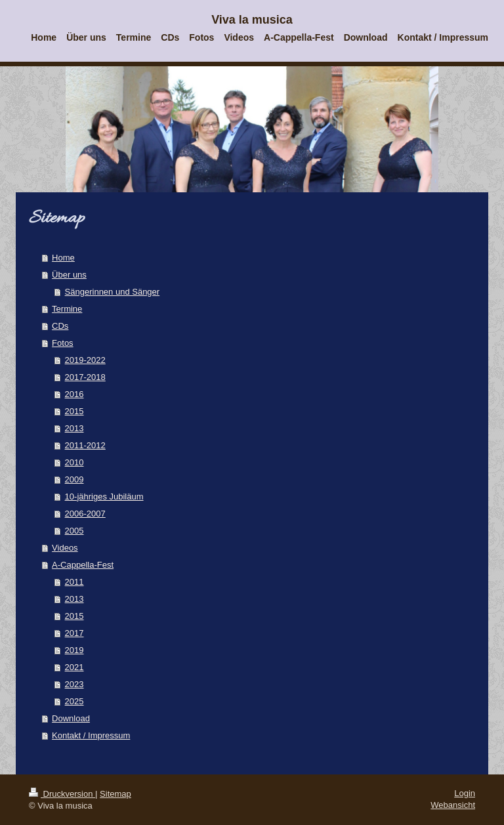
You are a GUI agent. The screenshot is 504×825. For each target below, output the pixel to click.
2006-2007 (85, 514)
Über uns (69, 275)
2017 (74, 633)
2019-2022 (85, 360)
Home (63, 258)
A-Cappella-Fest (83, 565)
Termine (67, 309)
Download (71, 718)
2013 (74, 428)
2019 (74, 650)
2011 (74, 582)
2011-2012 (85, 445)
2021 (74, 667)
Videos (65, 548)
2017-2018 (85, 377)
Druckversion (62, 794)
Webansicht (453, 805)
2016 (74, 394)
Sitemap (115, 794)
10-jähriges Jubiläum (104, 497)
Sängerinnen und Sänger (113, 292)
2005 (74, 531)
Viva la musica (252, 20)
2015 (74, 411)
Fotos (63, 343)
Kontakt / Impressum (91, 735)
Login (465, 793)
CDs (60, 326)
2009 (74, 479)
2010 (74, 462)
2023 (74, 684)
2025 (74, 701)
